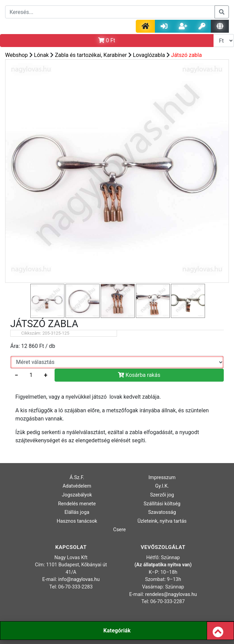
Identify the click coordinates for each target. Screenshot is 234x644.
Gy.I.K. (162, 486)
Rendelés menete (77, 504)
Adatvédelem (77, 486)
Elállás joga (77, 512)
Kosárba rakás (139, 375)
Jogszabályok (77, 495)
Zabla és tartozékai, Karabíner (91, 55)
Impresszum (162, 478)
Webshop (17, 55)
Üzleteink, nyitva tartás (162, 521)
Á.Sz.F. (77, 478)
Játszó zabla (187, 55)
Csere (120, 530)
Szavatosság (162, 512)
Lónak (41, 55)
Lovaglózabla (149, 55)
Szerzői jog (162, 495)
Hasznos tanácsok (77, 521)
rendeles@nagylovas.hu (171, 594)
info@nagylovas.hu (79, 579)
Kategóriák (117, 631)
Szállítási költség (162, 504)
